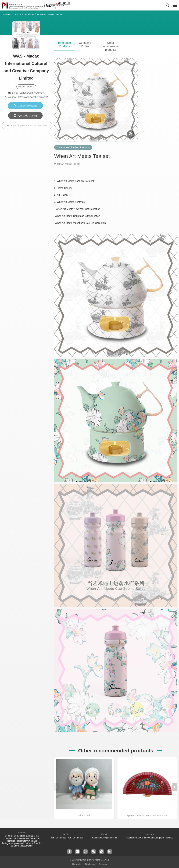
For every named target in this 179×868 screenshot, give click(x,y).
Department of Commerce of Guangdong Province (150, 838)
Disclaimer (90, 864)
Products (29, 15)
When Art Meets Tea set (50, 15)
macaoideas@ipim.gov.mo (105, 838)
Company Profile (85, 45)
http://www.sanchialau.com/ (33, 97)
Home (18, 15)
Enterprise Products (64, 45)
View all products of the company (27, 126)
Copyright (77, 864)
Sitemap (103, 864)
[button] (175, 787)
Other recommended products (111, 46)
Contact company (25, 106)
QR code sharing (25, 116)
